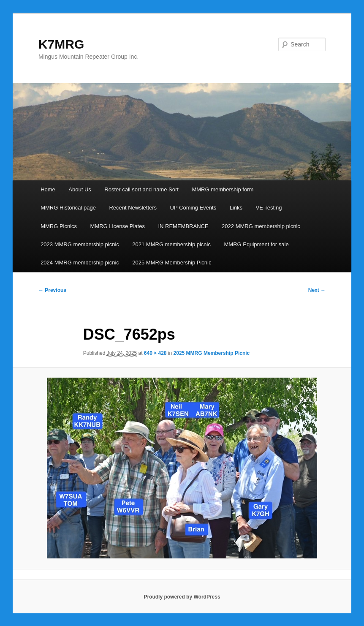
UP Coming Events (193, 208)
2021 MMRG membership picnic (171, 244)
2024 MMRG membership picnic (80, 263)
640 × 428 (155, 353)
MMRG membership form (223, 189)
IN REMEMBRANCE (183, 226)
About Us (80, 189)
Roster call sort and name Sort (141, 189)
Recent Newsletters (133, 208)
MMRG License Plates (118, 226)
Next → (317, 290)
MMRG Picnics (59, 226)
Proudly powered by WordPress (182, 597)
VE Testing (269, 208)
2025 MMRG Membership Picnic (172, 263)
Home (48, 189)
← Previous (52, 290)
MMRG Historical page (68, 208)
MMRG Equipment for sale (257, 244)
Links (236, 208)
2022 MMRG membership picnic (261, 226)
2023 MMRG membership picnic (80, 244)
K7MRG (61, 44)
